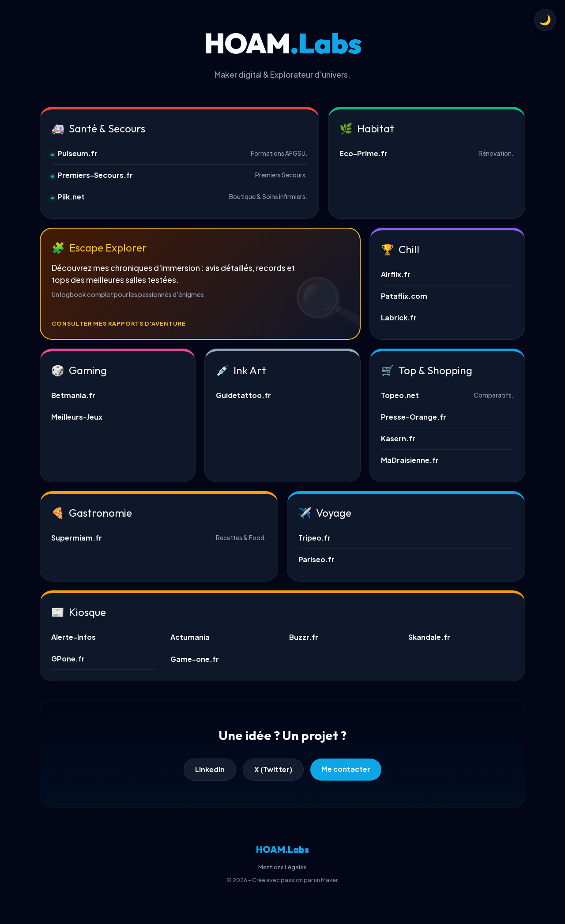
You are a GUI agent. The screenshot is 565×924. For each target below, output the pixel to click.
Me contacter (346, 769)
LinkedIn (210, 769)
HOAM (282, 849)
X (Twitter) (273, 769)
